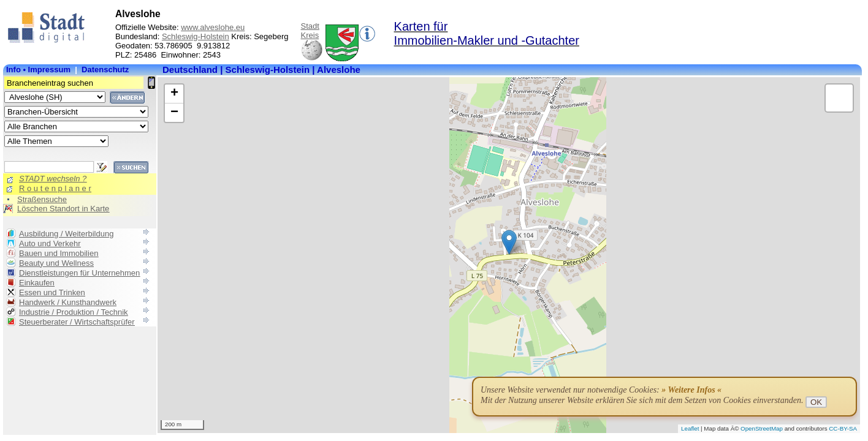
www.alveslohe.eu (213, 27)
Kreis (310, 35)
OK (816, 402)
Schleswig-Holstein (196, 36)
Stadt (310, 26)
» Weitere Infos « (691, 390)
